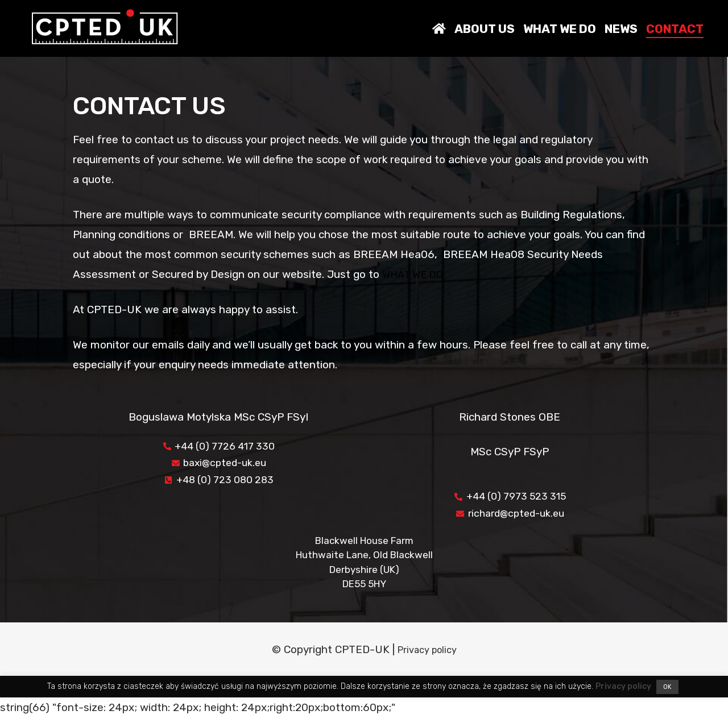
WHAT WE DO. (416, 274)
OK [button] (667, 693)
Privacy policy (427, 655)
